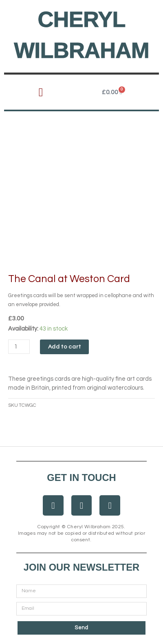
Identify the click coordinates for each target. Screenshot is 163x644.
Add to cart (65, 347)
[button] (41, 93)
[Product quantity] (19, 347)
